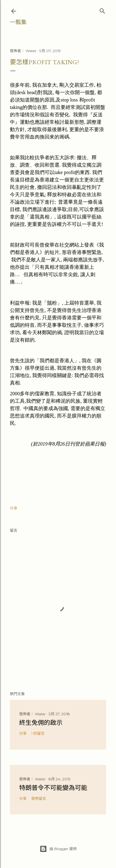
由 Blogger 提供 (58, 849)
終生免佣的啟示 (41, 723)
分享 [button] (14, 508)
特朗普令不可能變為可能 (53, 788)
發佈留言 (39, 798)
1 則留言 (38, 733)
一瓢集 (18, 22)
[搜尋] (102, 10)
